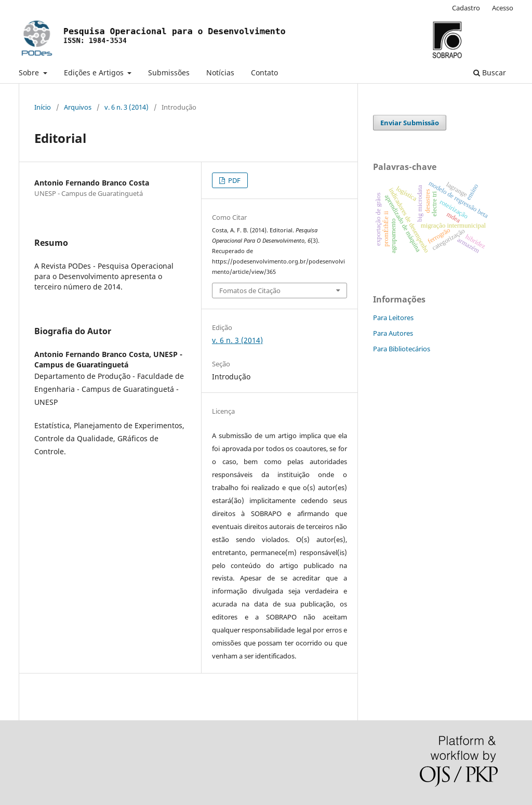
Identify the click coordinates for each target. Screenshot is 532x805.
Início (43, 107)
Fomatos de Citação (250, 291)
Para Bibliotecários (402, 349)
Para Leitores (393, 318)
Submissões (169, 72)
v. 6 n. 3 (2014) (127, 107)
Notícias (220, 72)
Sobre (30, 72)
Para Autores (393, 333)
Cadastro (466, 8)
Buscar (490, 72)
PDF (234, 180)
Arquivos (78, 107)
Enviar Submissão (410, 123)
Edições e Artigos (95, 72)
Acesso (503, 8)
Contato (264, 72)
